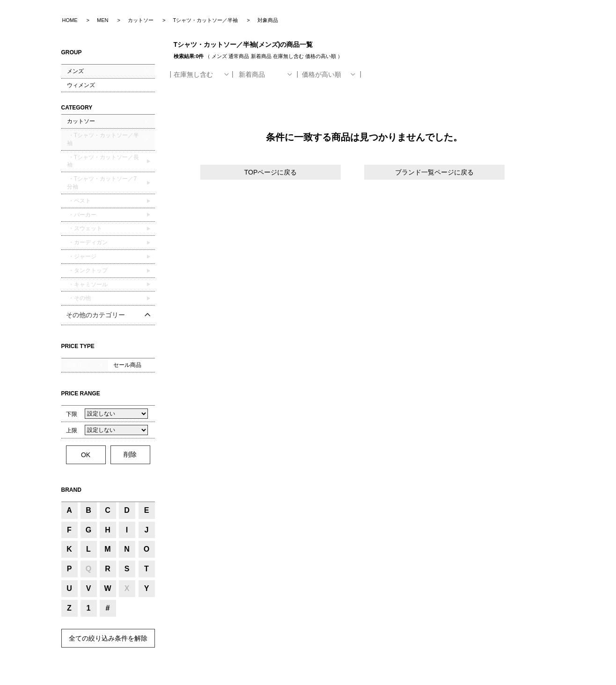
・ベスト (79, 201)
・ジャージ (82, 256)
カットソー (81, 121)
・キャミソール (87, 284)
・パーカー (82, 215)
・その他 (79, 298)
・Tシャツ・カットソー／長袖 (103, 161)
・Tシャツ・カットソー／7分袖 (102, 183)
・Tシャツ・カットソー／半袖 (103, 139)
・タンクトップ (87, 270)
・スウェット (84, 228)
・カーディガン (87, 242)
